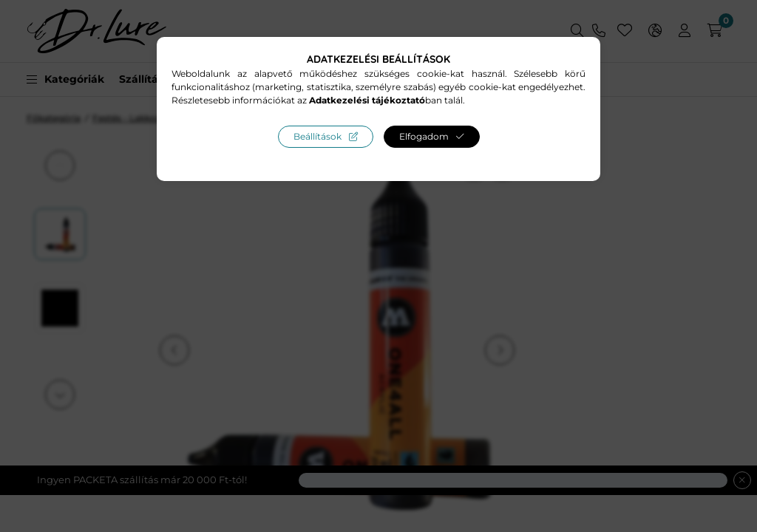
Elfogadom (424, 136)
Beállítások (318, 136)
